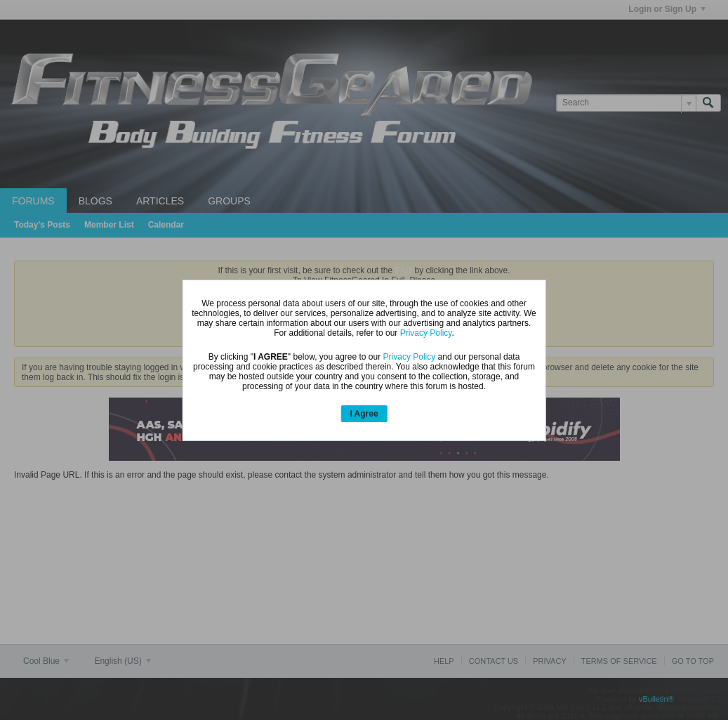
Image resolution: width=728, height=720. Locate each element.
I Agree (364, 414)
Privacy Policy (426, 333)
